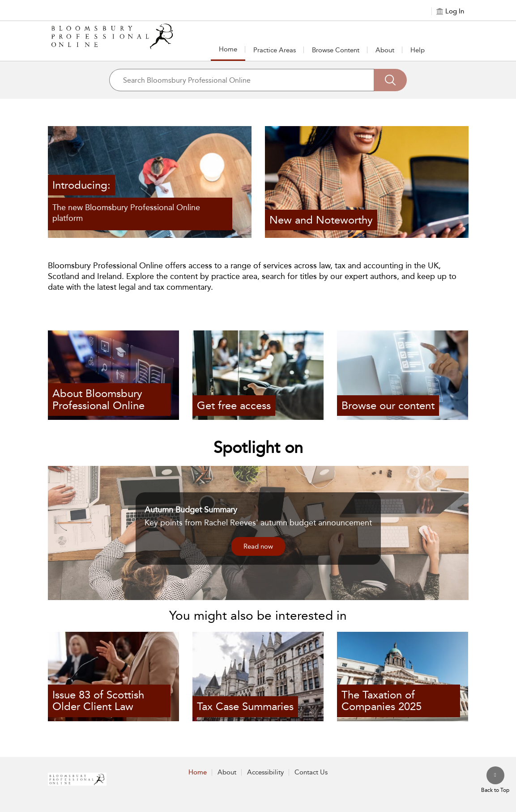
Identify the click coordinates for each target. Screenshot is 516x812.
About (385, 50)
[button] (275, 50)
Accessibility (265, 772)
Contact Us (311, 772)
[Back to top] (495, 780)
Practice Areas (275, 50)
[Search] (390, 80)
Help (418, 50)
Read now (258, 546)
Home (228, 49)
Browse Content (336, 50)
